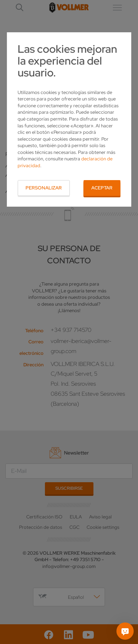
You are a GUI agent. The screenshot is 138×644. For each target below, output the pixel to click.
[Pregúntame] (125, 631)
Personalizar (44, 188)
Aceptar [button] (102, 188)
